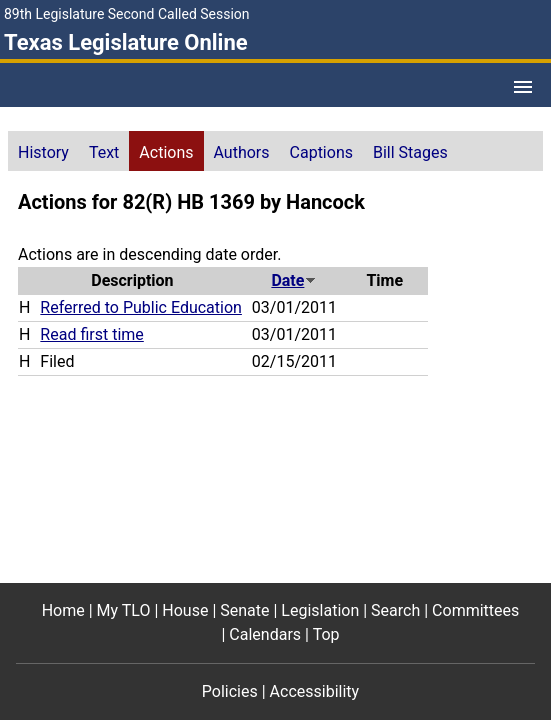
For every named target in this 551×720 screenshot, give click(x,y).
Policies (230, 691)
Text (104, 152)
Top (326, 634)
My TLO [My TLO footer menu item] (124, 610)
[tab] (43, 151)
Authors (242, 152)
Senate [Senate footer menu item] (244, 610)
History (43, 152)
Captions (321, 152)
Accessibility (315, 691)
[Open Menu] (523, 87)
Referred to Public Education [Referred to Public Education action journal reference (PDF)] (141, 307)
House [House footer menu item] (185, 610)
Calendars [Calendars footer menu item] (265, 634)
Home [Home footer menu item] (63, 610)
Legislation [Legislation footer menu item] (320, 610)
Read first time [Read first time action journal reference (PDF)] (91, 334)
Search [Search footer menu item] (395, 610)
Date (294, 280)
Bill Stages (410, 152)
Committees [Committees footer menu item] (475, 610)
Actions (166, 152)
